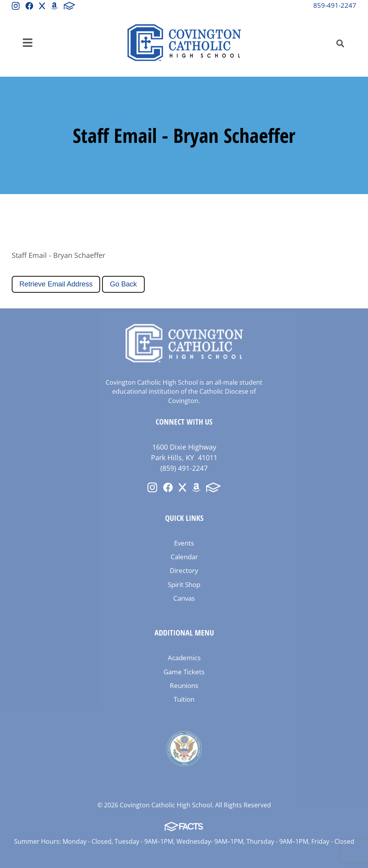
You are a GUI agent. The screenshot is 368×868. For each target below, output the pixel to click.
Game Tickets (184, 672)
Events (184, 543)
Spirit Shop (184, 584)
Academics (184, 658)
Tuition (184, 699)
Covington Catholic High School (184, 43)
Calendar (184, 557)
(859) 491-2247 (184, 468)
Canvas (184, 598)
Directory (184, 570)
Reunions (184, 685)
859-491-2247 (335, 5)
